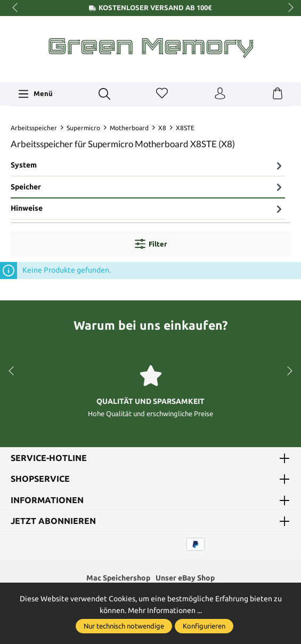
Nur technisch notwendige (124, 626)
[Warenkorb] (278, 94)
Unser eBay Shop (185, 578)
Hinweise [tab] (148, 209)
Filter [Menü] (151, 244)
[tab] (148, 166)
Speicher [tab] (148, 187)
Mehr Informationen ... (165, 610)
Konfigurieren (204, 626)
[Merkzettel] (162, 94)
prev (16, 8)
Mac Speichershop (118, 578)
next (288, 8)
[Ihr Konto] (220, 94)
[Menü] (35, 94)
